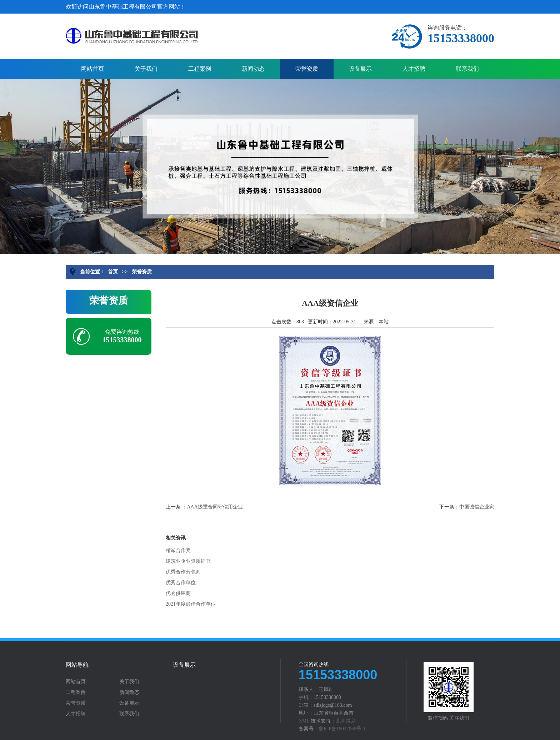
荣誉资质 (307, 69)
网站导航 (77, 665)
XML (304, 721)
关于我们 (146, 69)
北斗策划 (346, 721)
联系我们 (467, 69)
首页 (113, 272)
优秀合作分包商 (183, 572)
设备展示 (360, 69)
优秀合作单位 (181, 583)
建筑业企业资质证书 (188, 561)
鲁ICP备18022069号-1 (342, 729)
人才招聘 (414, 69)
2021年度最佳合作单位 (191, 604)
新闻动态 (253, 69)
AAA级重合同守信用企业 (215, 507)
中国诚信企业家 (477, 507)
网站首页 (92, 69)
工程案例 (200, 69)
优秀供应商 (178, 593)
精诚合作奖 (178, 550)
